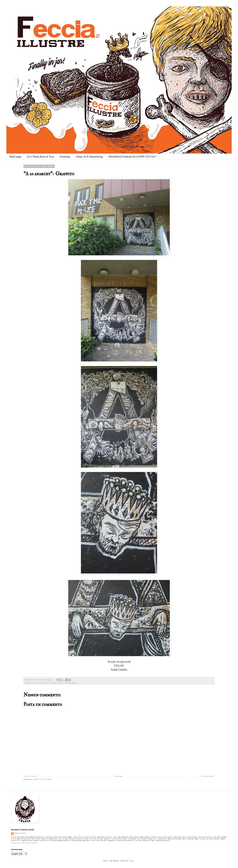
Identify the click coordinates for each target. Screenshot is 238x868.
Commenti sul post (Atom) (42, 779)
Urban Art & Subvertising (89, 157)
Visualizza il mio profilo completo (24, 843)
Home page (15, 157)
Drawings (65, 157)
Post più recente (30, 776)
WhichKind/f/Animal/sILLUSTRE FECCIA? (132, 157)
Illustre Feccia (50, 683)
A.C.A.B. (35, 683)
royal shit (60, 683)
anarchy (42, 683)
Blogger (132, 861)
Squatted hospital (71, 683)
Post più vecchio (208, 776)
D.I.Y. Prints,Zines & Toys (40, 157)
